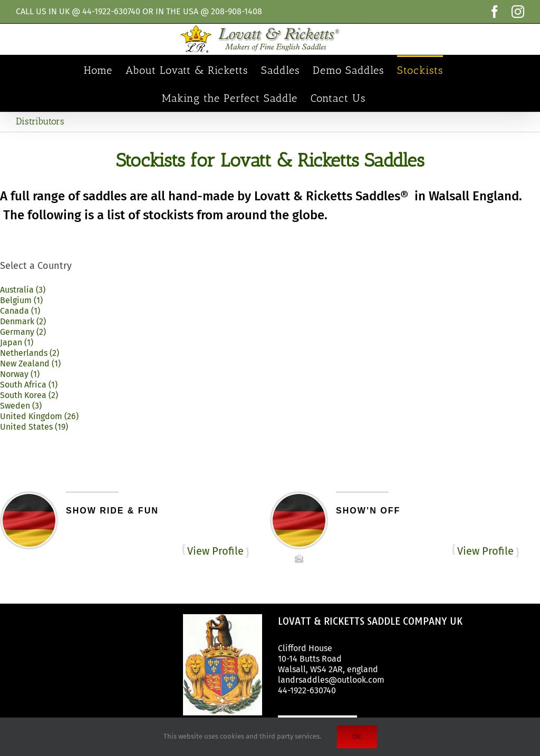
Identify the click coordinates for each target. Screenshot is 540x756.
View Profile (215, 551)
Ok (357, 736)
